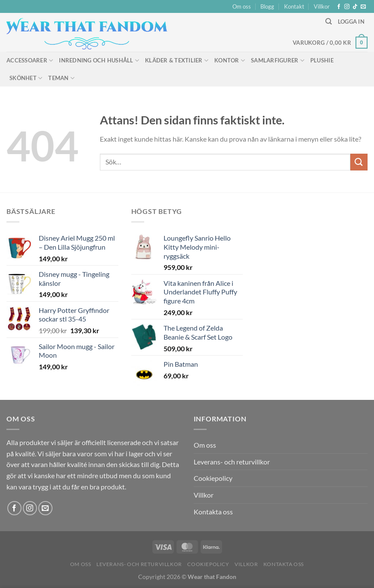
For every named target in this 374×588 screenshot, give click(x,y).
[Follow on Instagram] (347, 7)
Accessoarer (30, 60)
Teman (61, 78)
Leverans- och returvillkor (232, 462)
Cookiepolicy (213, 478)
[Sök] (329, 22)
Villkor (322, 6)
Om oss (242, 6)
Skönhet (26, 78)
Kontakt (294, 6)
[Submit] (359, 162)
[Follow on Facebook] (339, 7)
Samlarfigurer (278, 60)
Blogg (267, 6)
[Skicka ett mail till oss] (363, 7)
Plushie (322, 60)
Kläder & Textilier (177, 60)
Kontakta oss (213, 512)
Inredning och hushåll (99, 60)
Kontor (230, 60)
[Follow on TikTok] (355, 7)
